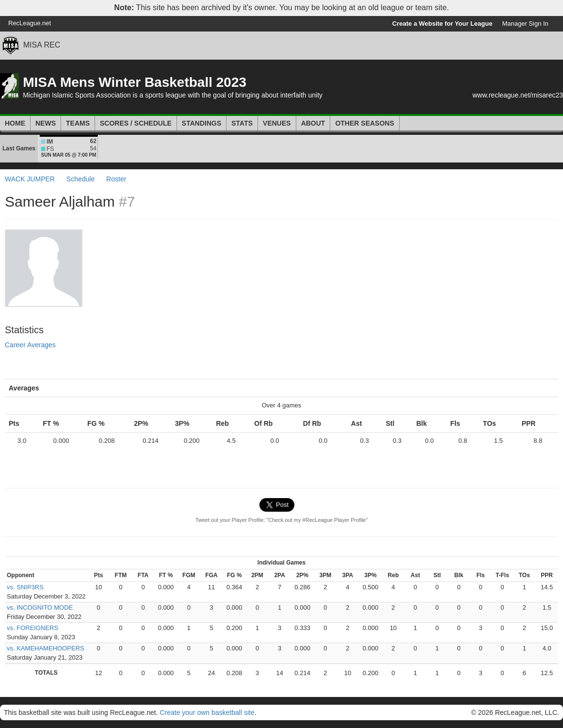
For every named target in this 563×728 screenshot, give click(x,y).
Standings (201, 123)
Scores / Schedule (136, 123)
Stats (242, 123)
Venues (277, 123)
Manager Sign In (525, 24)
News (46, 123)
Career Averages (30, 345)
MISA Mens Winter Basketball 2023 (135, 82)
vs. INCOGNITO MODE (40, 607)
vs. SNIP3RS (25, 587)
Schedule (80, 179)
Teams (78, 123)
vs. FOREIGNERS (32, 628)
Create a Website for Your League (442, 24)
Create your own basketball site (207, 712)
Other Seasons (364, 123)
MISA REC (42, 45)
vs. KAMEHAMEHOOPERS (46, 648)
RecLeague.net (30, 23)
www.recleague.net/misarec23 (518, 95)
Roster (116, 179)
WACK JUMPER (30, 179)
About (313, 123)
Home (15, 123)
